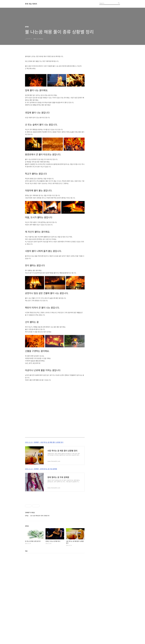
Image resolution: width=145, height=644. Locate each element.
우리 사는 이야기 (31, 4)
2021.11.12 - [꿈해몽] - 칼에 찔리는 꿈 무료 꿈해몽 (41, 495)
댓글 (26, 639)
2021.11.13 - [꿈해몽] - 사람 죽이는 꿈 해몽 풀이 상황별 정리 (44, 468)
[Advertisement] (55, 448)
